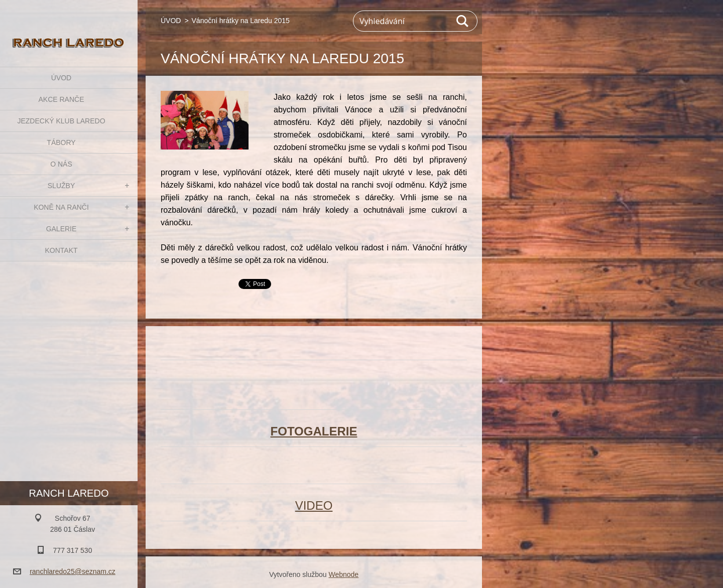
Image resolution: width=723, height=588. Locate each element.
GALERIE (62, 229)
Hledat (463, 21)
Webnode (343, 574)
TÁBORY (61, 142)
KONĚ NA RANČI (61, 207)
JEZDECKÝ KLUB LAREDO (61, 121)
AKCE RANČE (61, 99)
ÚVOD (61, 78)
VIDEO (314, 505)
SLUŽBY (61, 186)
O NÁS (61, 164)
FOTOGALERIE (314, 431)
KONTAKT (61, 250)
